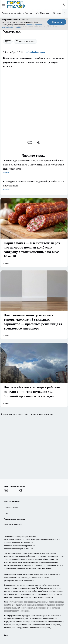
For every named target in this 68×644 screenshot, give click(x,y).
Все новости (59, 13)
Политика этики (11, 507)
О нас (6, 513)
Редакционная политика (14, 519)
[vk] (30, 142)
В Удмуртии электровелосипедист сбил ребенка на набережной (34, 186)
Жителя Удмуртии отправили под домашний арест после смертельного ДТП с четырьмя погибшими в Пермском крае (34, 167)
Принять (57, 22)
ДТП (8, 41)
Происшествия (25, 41)
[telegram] (40, 142)
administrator (36, 52)
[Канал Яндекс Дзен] (20, 491)
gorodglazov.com (30, 556)
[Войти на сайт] (63, 5)
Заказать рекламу (12, 502)
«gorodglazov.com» (27, 536)
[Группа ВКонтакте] (6, 491)
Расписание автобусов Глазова (17, 13)
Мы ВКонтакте (43, 13)
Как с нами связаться (13, 525)
